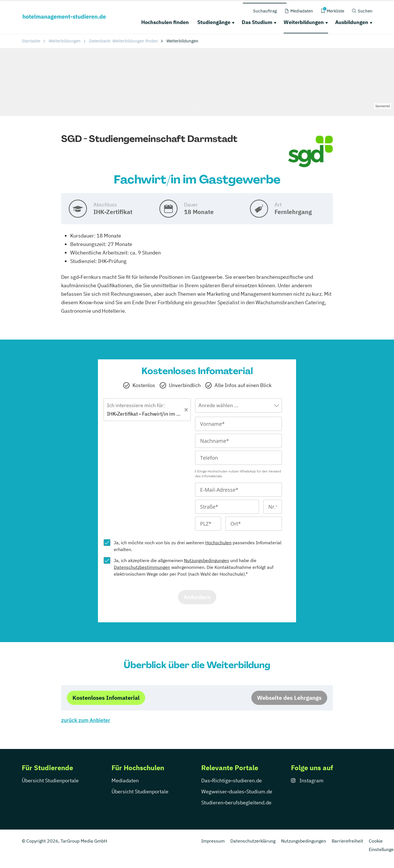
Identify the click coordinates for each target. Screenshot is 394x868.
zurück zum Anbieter (86, 720)
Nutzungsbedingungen (206, 560)
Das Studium (257, 22)
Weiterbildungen (304, 22)
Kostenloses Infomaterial (106, 698)
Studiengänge (214, 22)
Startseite (31, 41)
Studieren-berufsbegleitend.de (236, 803)
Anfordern (197, 597)
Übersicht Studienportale (50, 780)
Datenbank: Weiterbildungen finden (124, 41)
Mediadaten (125, 780)
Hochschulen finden (165, 22)
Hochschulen (218, 543)
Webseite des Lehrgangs (289, 698)
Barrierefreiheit (347, 841)
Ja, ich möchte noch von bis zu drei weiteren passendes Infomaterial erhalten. (198, 546)
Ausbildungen (352, 22)
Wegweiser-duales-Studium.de (237, 792)
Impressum (213, 841)
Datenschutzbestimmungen (142, 567)
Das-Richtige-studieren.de (232, 780)
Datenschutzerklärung (253, 841)
